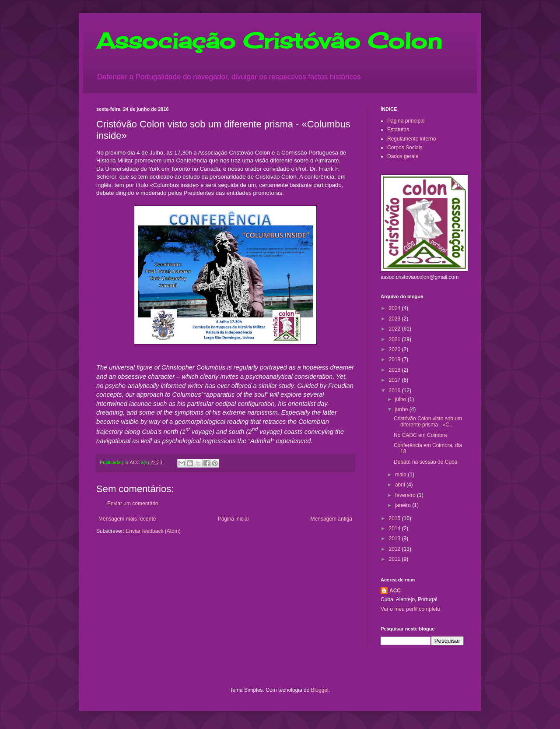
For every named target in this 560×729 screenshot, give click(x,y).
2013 (395, 539)
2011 (395, 559)
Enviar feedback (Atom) (153, 531)
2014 (395, 528)
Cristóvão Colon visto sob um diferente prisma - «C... (428, 422)
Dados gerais (403, 156)
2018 (395, 370)
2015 (395, 518)
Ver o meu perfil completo (410, 609)
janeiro (404, 505)
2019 (395, 359)
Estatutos (398, 130)
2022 (395, 329)
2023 (395, 319)
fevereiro (406, 495)
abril (401, 485)
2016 (395, 391)
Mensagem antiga (331, 519)
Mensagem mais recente (127, 519)
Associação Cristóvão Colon (269, 40)
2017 (395, 380)
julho (401, 399)
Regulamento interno (411, 139)
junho (402, 409)
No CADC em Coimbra (420, 435)
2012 (395, 549)
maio (401, 475)
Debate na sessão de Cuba (425, 462)
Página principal (406, 121)
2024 (395, 308)
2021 (395, 339)
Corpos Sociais (405, 148)
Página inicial (233, 519)
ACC (395, 591)
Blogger (320, 690)
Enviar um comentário (133, 504)
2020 (395, 349)
